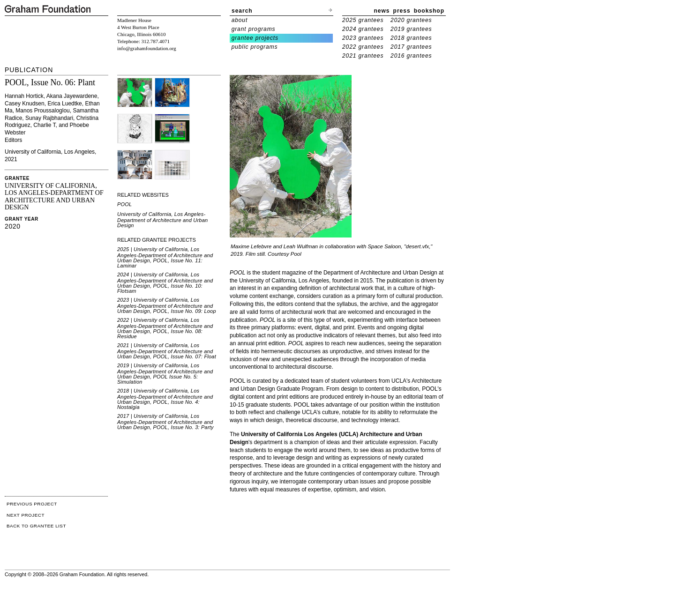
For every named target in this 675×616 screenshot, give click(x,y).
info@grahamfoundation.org (147, 48)
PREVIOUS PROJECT (32, 504)
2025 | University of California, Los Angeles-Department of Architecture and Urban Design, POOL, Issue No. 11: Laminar (165, 257)
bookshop (429, 11)
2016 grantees (411, 56)
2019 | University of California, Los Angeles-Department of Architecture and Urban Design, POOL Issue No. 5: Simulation (165, 374)
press (402, 11)
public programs (255, 47)
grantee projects (255, 38)
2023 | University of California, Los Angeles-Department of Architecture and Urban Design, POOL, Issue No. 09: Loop (167, 305)
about (240, 20)
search (242, 11)
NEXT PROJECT (26, 515)
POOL (124, 204)
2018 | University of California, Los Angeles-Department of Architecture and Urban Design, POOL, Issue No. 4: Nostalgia (165, 399)
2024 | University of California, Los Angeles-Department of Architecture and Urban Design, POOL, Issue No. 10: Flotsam (165, 283)
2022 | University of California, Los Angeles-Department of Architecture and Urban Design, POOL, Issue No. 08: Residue (165, 328)
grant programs (254, 29)
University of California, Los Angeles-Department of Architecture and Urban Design (162, 220)
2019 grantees (411, 29)
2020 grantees (411, 20)
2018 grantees (411, 38)
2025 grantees (363, 20)
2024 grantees (363, 29)
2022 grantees (363, 47)
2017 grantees (411, 47)
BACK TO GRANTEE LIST (36, 526)
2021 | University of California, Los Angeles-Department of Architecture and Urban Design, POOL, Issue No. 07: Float (167, 351)
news (382, 11)
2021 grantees (363, 56)
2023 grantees (363, 38)
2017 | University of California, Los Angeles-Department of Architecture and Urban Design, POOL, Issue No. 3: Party (165, 422)
